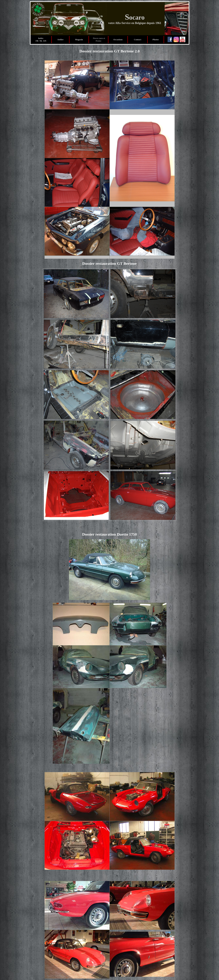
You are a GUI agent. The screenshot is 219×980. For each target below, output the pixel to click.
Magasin (79, 40)
